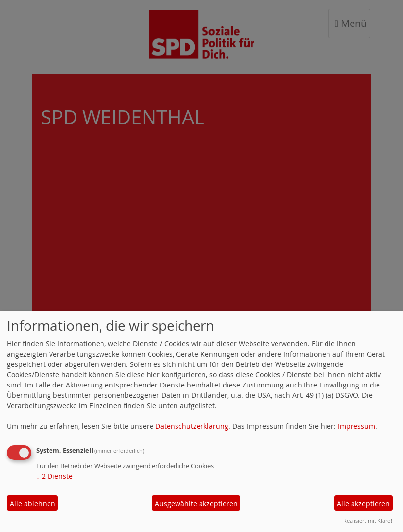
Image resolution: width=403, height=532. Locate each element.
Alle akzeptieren (363, 503)
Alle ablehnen (33, 503)
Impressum (356, 426)
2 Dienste (54, 476)
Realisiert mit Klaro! (368, 520)
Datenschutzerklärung (192, 426)
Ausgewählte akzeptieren (196, 503)
